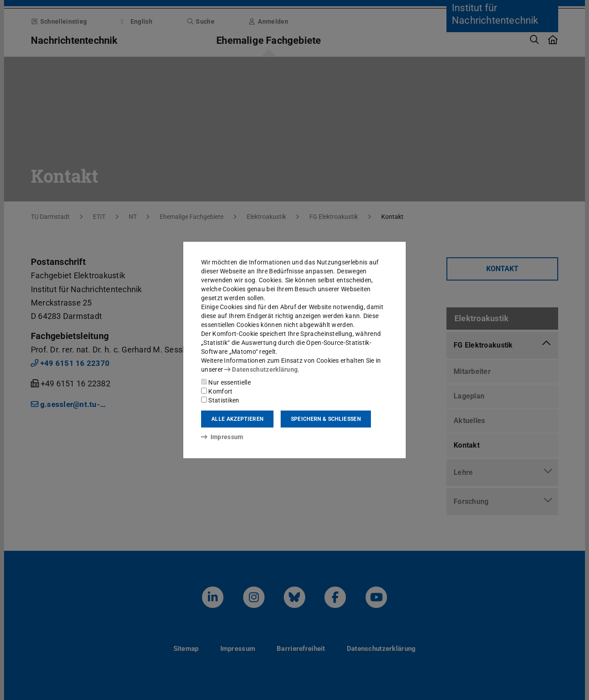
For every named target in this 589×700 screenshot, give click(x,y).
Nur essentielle (226, 382)
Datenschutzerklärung (261, 369)
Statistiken (220, 400)
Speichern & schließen (326, 419)
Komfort (217, 391)
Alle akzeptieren (237, 419)
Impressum (222, 437)
